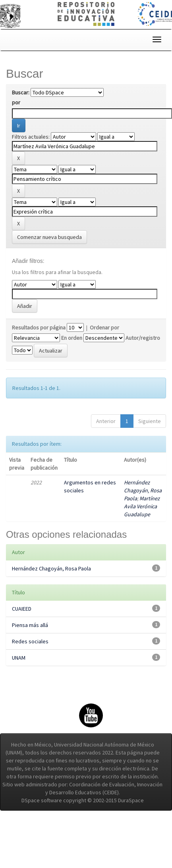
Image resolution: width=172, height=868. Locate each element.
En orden (72, 338)
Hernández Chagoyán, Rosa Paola (143, 490)
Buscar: (21, 92)
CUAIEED (22, 609)
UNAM (19, 658)
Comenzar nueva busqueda (49, 237)
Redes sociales (30, 641)
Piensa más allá (30, 625)
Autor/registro (143, 338)
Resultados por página (39, 327)
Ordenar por (104, 327)
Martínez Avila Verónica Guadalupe (142, 506)
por (16, 102)
